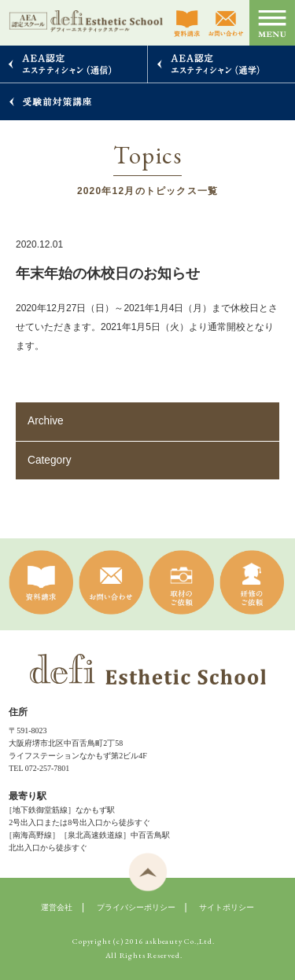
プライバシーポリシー (136, 907)
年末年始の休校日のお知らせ (108, 273)
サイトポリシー (227, 907)
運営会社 (57, 907)
